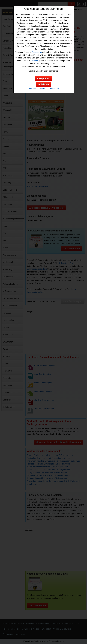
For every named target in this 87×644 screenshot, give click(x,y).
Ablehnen (34, 61)
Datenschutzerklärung (37, 89)
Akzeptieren (37, 52)
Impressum (54, 89)
